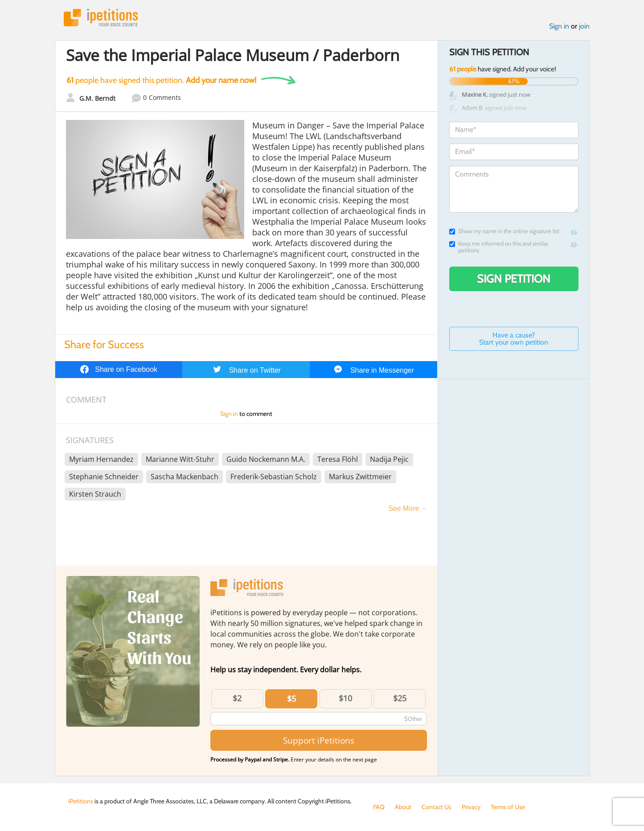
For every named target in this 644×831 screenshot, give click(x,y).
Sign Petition (514, 279)
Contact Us (437, 807)
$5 (291, 699)
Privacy (471, 807)
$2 (237, 698)
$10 (345, 698)
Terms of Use (508, 807)
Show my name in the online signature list (504, 231)
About (403, 807)
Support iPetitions (319, 740)
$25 (400, 698)
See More (404, 508)
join (584, 26)
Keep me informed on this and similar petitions (499, 247)
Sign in (559, 26)
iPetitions (101, 18)
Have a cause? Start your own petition (514, 339)
